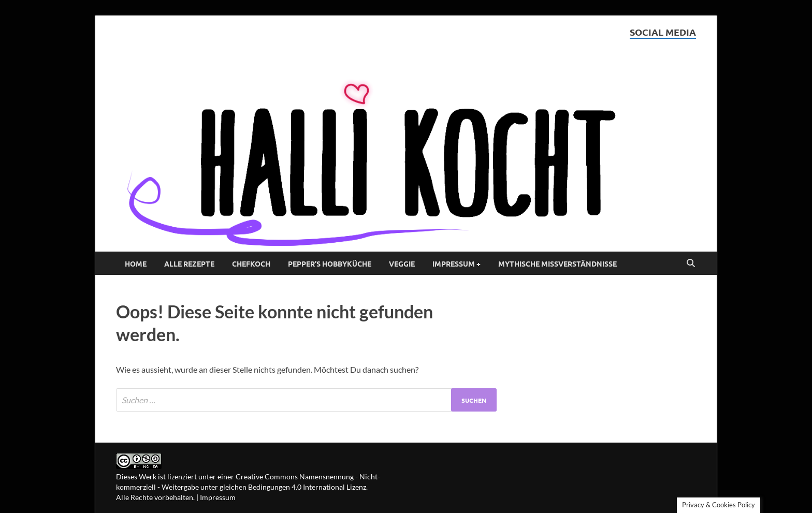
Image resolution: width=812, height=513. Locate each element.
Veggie (402, 263)
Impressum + (456, 263)
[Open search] (691, 263)
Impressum (218, 497)
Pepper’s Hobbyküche (330, 263)
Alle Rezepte (189, 263)
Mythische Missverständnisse (557, 263)
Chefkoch (251, 263)
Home (136, 263)
